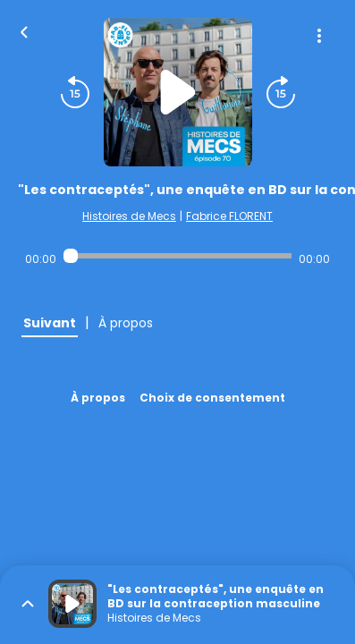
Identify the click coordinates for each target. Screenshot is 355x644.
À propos (98, 398)
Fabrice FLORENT (229, 216)
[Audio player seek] (177, 256)
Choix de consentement (212, 398)
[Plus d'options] (319, 36)
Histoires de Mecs (129, 216)
